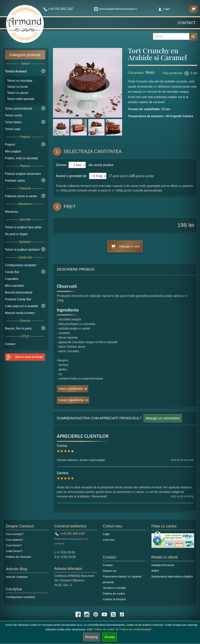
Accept (110, 637)
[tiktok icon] (122, 614)
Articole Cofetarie (17, 577)
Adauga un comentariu (163, 418)
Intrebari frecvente (163, 565)
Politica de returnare (19, 557)
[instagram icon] (87, 614)
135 (132, 176)
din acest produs (100, 165)
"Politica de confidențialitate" (135, 629)
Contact (187, 23)
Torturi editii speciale (21, 99)
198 (182, 225)
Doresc (62, 165)
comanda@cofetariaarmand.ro (116, 9)
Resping (91, 637)
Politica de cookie (114, 593)
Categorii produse (25, 55)
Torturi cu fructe (17, 87)
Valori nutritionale (71, 389)
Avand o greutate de (71, 176)
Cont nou (109, 540)
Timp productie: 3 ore (180, 73)
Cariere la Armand (114, 599)
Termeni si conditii (114, 588)
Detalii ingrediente (71, 400)
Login (164, 9)
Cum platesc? (15, 540)
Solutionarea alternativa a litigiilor (172, 576)
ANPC (155, 571)
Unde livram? (14, 551)
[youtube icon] (104, 614)
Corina (62, 446)
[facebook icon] (78, 614)
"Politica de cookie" (104, 629)
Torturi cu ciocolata (20, 81)
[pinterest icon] (96, 614)
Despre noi (110, 571)
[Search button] (193, 37)
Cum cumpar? (15, 534)
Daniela (63, 473)
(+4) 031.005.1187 (70, 534)
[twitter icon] (113, 614)
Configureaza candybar (21, 265)
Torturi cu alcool (18, 93)
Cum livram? (14, 545)
